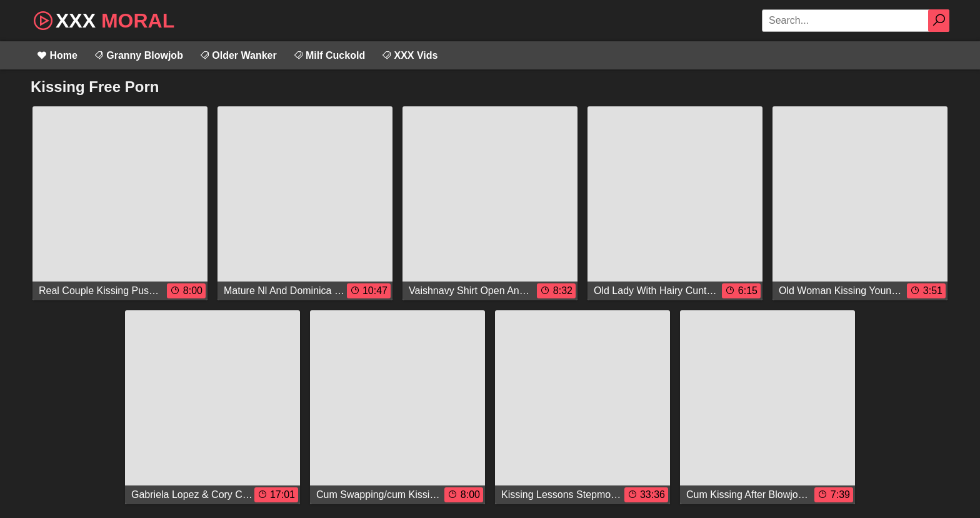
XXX (102, 19)
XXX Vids (409, 55)
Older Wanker (238, 55)
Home (57, 55)
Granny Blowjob (138, 55)
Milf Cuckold (329, 55)
